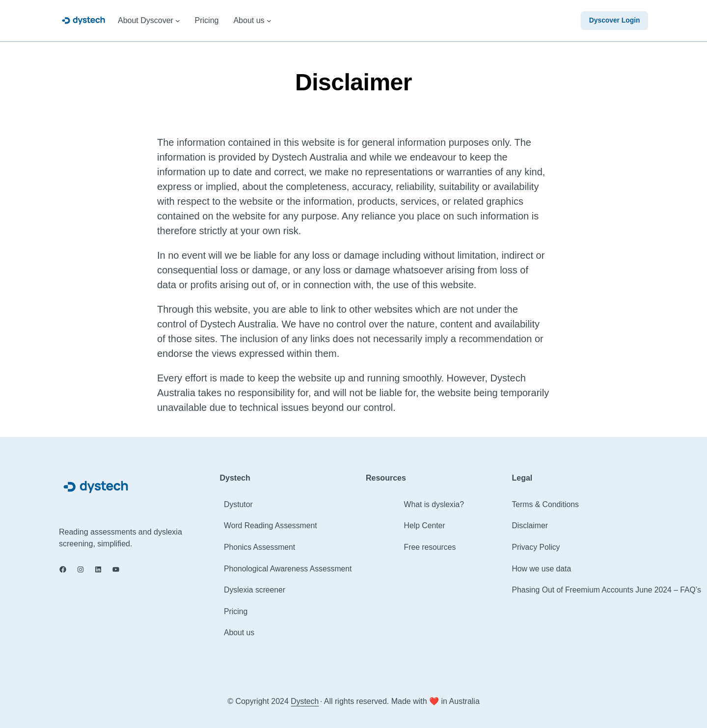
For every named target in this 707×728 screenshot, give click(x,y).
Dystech (305, 701)
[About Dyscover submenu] (178, 21)
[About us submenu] (269, 21)
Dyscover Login (614, 21)
